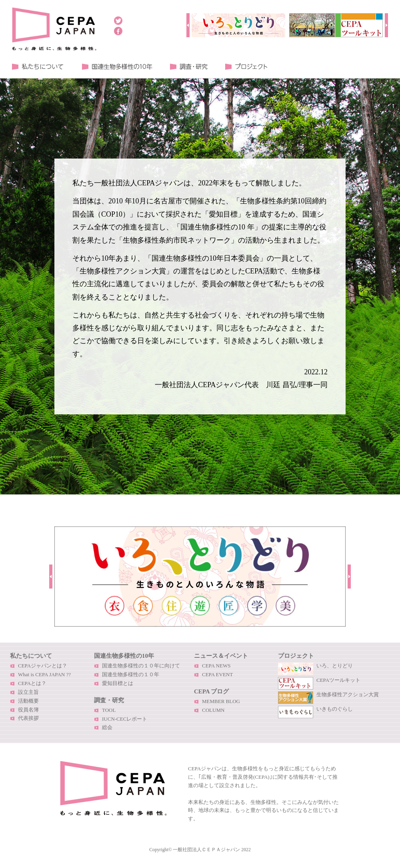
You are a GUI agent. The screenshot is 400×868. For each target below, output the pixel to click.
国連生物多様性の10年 (124, 656)
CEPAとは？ (32, 683)
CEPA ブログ (211, 691)
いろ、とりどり (335, 666)
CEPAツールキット (338, 680)
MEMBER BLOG (221, 701)
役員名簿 (28, 710)
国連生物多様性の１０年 (117, 67)
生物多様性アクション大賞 (348, 694)
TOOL (109, 710)
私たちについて (38, 67)
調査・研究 (189, 67)
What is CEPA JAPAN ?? (44, 674)
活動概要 (28, 701)
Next (386, 25)
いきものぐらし (335, 709)
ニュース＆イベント (221, 656)
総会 (107, 727)
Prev (188, 25)
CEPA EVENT (217, 674)
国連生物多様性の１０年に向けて (141, 666)
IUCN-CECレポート (125, 719)
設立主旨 (28, 692)
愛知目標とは (118, 683)
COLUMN (213, 710)
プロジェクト (246, 67)
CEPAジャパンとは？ (43, 666)
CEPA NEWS (216, 666)
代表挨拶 (28, 718)
